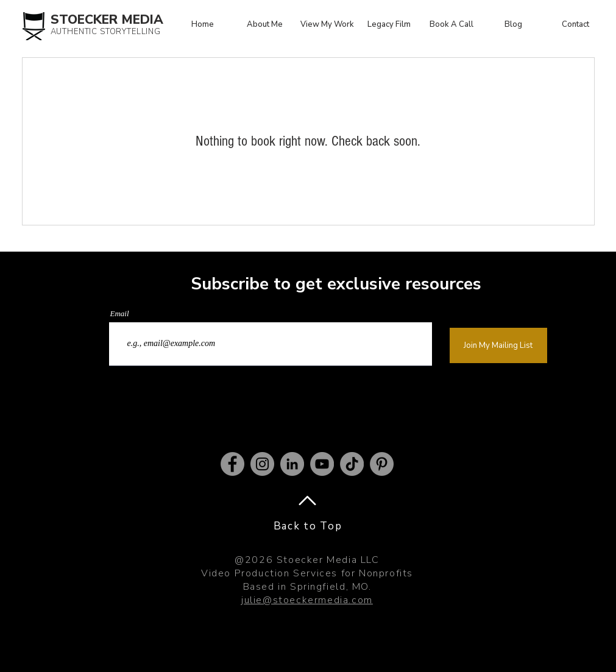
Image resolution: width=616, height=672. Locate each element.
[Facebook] (232, 464)
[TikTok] (352, 464)
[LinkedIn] (292, 464)
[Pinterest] (382, 464)
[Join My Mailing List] (498, 345)
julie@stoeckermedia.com (307, 600)
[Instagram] (262, 464)
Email (120, 313)
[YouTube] (322, 464)
